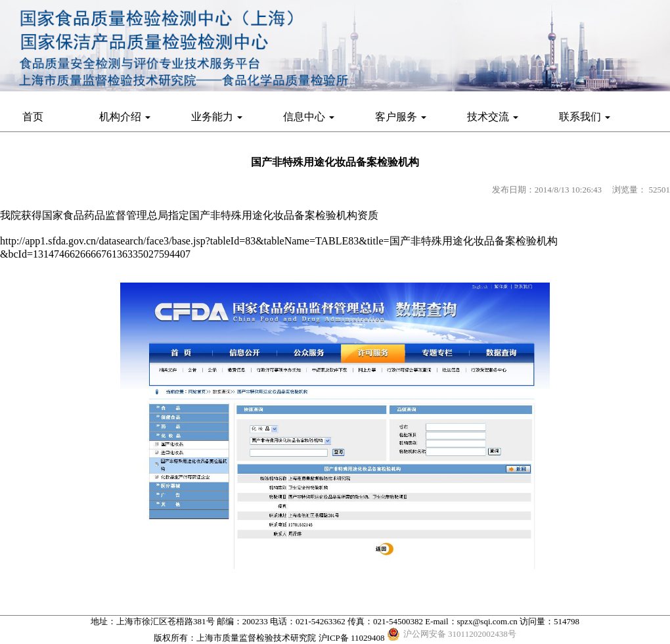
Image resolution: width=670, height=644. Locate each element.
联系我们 (585, 117)
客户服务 (401, 117)
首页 (33, 117)
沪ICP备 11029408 (352, 638)
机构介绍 (125, 117)
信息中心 (309, 117)
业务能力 (217, 117)
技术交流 (493, 117)
